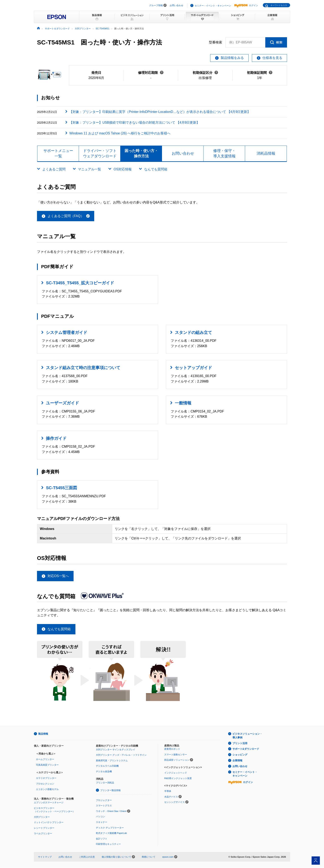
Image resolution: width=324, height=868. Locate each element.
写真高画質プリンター (47, 765)
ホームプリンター (45, 759)
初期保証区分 (205, 73)
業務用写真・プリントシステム (112, 760)
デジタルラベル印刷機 (107, 766)
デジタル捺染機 (104, 772)
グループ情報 (156, 5)
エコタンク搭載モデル (47, 789)
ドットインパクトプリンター (49, 823)
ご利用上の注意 (87, 857)
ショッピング (240, 755)
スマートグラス (104, 806)
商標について (149, 857)
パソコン (100, 817)
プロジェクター (104, 800)
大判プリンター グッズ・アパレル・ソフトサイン (121, 755)
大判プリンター (42, 817)
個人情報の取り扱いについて (118, 857)
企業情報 (237, 761)
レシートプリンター (44, 828)
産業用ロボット (172, 749)
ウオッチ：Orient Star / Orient (111, 811)
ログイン (246, 5)
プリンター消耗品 (105, 783)
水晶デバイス (171, 797)
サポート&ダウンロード (246, 749)
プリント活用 (240, 743)
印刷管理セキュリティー (108, 844)
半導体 (168, 791)
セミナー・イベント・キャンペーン (213, 6)
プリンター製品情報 (110, 790)
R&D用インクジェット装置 (178, 778)
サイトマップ (45, 857)
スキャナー (102, 822)
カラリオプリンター (46, 778)
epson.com (168, 857)
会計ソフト (102, 839)
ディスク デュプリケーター (110, 828)
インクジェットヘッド (176, 773)
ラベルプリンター (43, 833)
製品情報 (43, 734)
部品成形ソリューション (177, 760)
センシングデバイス (175, 802)
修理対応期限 (151, 73)
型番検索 (216, 42)
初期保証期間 (260, 73)
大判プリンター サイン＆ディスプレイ (116, 750)
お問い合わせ (176, 5)
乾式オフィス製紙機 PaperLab (111, 833)
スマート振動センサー (176, 755)
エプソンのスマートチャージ (49, 803)
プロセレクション (45, 784)
